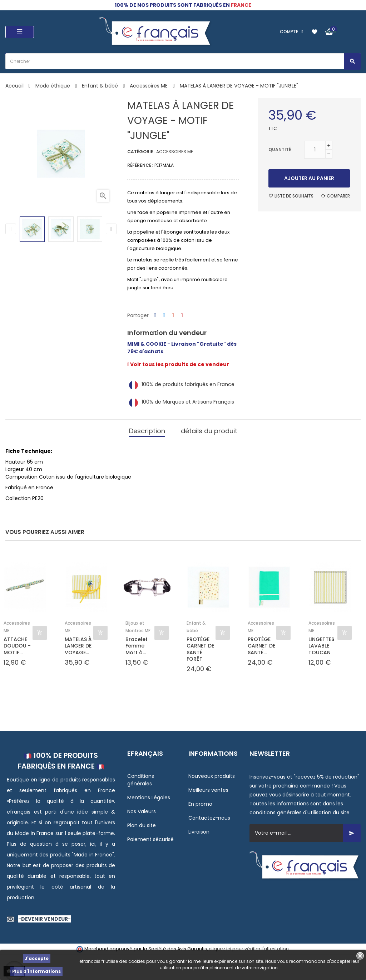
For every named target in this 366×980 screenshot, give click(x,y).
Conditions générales (141, 780)
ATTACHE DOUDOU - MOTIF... (17, 646)
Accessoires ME (175, 152)
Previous (11, 229)
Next (111, 229)
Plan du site (142, 825)
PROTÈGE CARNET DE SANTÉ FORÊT (200, 649)
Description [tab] (147, 431)
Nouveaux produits (212, 776)
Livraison (199, 832)
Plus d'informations (36, 971)
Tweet (164, 316)
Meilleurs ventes (208, 790)
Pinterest (182, 316)
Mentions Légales (149, 797)
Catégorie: (141, 152)
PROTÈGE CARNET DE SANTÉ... (261, 646)
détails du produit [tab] (209, 431)
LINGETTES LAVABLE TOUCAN (321, 646)
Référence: (140, 165)
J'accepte (37, 958)
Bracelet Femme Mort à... (137, 646)
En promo (200, 804)
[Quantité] (315, 150)
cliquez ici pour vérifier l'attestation (249, 949)
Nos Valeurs (142, 811)
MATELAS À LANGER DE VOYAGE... (78, 646)
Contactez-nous (209, 818)
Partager (155, 316)
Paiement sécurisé (150, 839)
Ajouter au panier (309, 178)
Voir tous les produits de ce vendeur (178, 364)
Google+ (173, 316)
